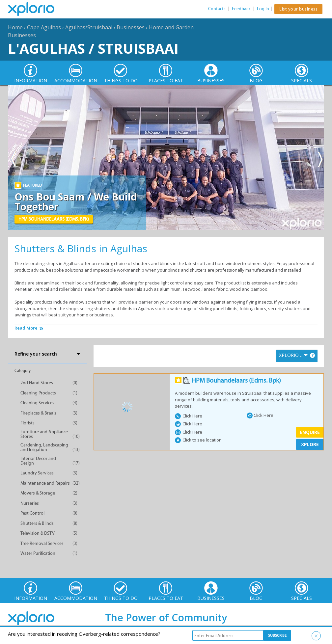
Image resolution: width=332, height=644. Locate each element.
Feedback (241, 9)
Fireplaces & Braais (38, 413)
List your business (298, 9)
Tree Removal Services (42, 543)
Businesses (131, 27)
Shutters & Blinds (37, 523)
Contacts (217, 9)
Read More (26, 328)
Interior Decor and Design (38, 461)
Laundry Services (37, 473)
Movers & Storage (38, 493)
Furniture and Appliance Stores (44, 434)
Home (15, 27)
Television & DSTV (38, 533)
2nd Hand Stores (37, 383)
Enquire (310, 432)
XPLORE (310, 444)
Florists (28, 423)
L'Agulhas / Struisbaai (93, 48)
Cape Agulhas (44, 27)
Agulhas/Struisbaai (89, 27)
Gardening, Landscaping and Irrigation (44, 447)
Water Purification (38, 553)
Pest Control (32, 513)
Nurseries (30, 503)
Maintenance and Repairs (45, 483)
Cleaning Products (38, 393)
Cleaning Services (37, 403)
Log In (263, 9)
